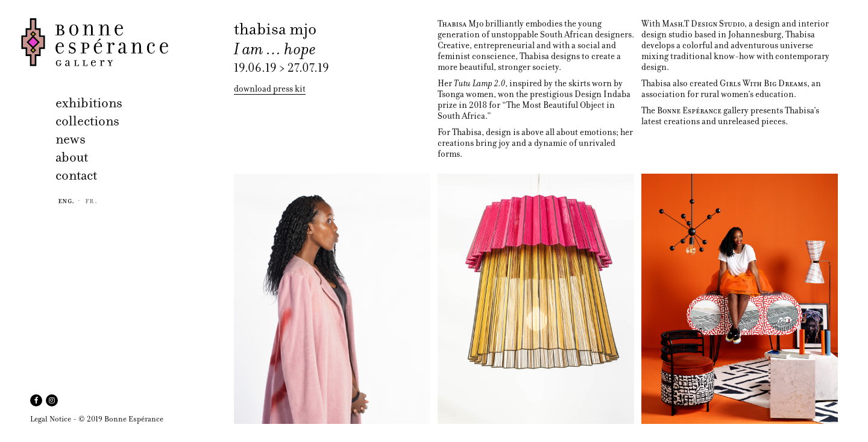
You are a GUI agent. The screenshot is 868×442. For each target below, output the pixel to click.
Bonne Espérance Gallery (124, 42)
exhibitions (89, 103)
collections (87, 121)
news (71, 139)
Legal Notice (51, 419)
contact (76, 175)
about (72, 157)
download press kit (270, 89)
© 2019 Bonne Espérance (121, 419)
